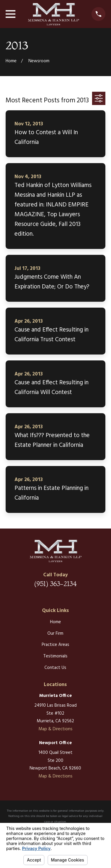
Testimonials (55, 656)
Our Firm (55, 634)
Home (55, 622)
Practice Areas (55, 645)
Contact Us (55, 668)
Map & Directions (55, 729)
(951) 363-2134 (55, 584)
